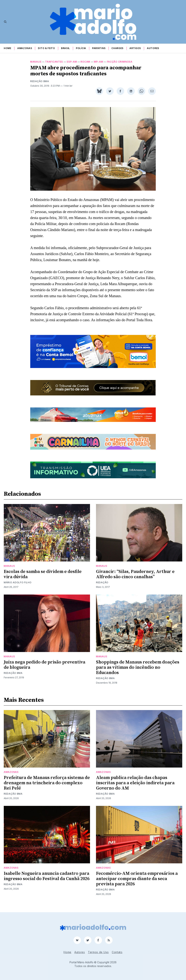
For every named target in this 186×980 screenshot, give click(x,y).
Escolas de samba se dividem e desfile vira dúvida (43, 579)
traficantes (54, 66)
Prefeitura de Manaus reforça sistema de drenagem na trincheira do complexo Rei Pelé (47, 787)
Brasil (65, 48)
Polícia (81, 48)
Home (8, 48)
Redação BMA (40, 86)
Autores (153, 48)
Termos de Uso (98, 952)
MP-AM (99, 66)
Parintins (99, 48)
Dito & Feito (46, 48)
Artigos (135, 48)
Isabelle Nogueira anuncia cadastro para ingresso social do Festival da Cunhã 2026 (47, 881)
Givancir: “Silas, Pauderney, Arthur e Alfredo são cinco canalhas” (135, 579)
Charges (117, 48)
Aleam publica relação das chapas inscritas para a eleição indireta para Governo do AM (135, 787)
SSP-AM (72, 66)
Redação (102, 587)
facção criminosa (120, 66)
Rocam (85, 66)
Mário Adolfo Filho (18, 587)
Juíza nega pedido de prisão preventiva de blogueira (45, 669)
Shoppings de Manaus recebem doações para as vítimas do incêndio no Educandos (138, 672)
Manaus (36, 66)
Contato (117, 952)
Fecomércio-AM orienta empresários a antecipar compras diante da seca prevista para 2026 (137, 883)
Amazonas (25, 48)
